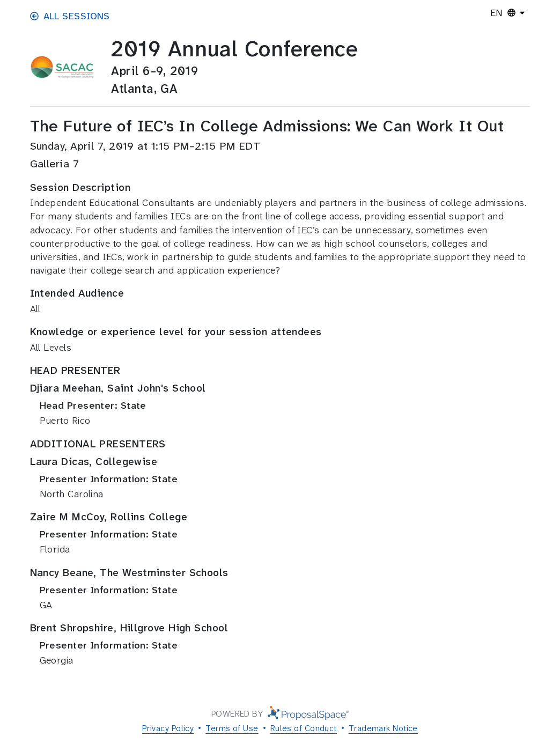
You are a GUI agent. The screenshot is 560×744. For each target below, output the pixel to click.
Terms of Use (232, 728)
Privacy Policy (168, 728)
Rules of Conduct (304, 728)
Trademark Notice (383, 728)
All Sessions (70, 16)
